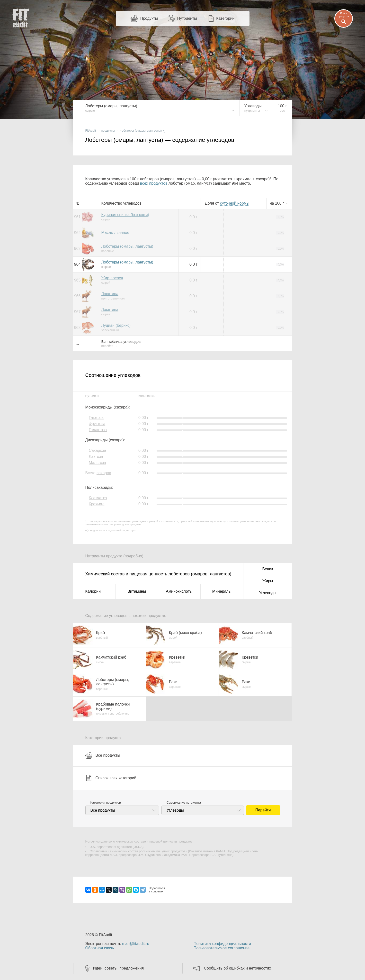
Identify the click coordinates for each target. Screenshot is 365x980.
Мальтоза (97, 463)
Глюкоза (96, 418)
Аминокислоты (179, 591)
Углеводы (268, 593)
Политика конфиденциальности (222, 944)
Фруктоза (97, 424)
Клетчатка (98, 498)
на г (277, 203)
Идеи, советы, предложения (119, 968)
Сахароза (97, 450)
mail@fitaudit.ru (136, 944)
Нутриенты (187, 18)
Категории (225, 18)
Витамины (137, 591)
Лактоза (96, 457)
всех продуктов (154, 183)
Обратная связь (100, 948)
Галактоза (98, 430)
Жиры (267, 581)
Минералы (222, 591)
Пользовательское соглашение (222, 948)
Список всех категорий (111, 778)
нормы (235, 203)
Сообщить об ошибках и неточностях (238, 968)
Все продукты (103, 755)
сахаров (104, 473)
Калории (93, 591)
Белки (267, 569)
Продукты (149, 18)
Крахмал (97, 504)
